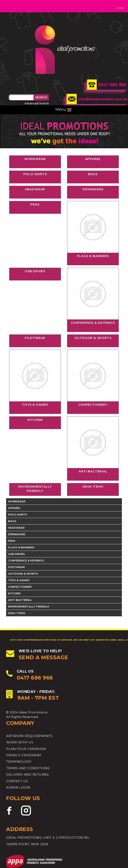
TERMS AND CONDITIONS (28, 768)
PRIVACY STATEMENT (24, 755)
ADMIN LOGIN (18, 787)
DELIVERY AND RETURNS (27, 774)
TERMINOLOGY (19, 762)
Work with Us (20, 742)
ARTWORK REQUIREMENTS (29, 736)
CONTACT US (17, 781)
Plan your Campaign (26, 749)
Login (120, 8)
